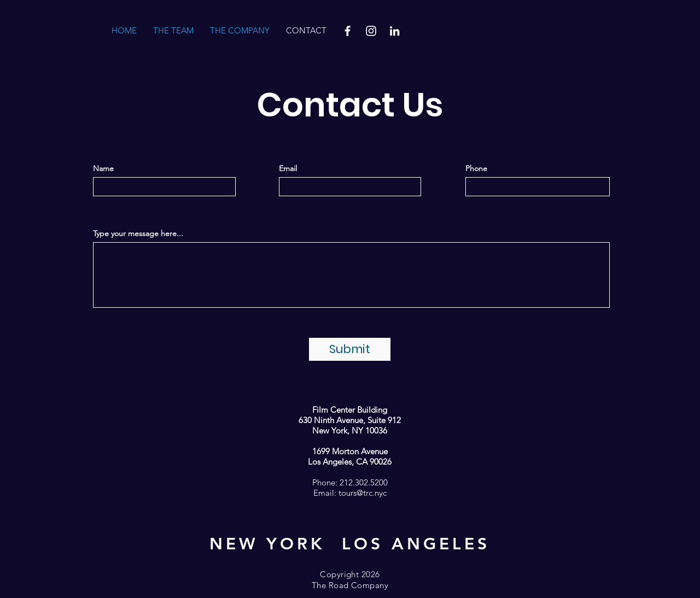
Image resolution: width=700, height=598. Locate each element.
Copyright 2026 (350, 574)
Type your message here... (138, 233)
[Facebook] (348, 31)
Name (103, 168)
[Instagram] (371, 31)
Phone (476, 168)
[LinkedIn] (395, 31)
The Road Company (350, 585)
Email (288, 168)
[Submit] (350, 349)
